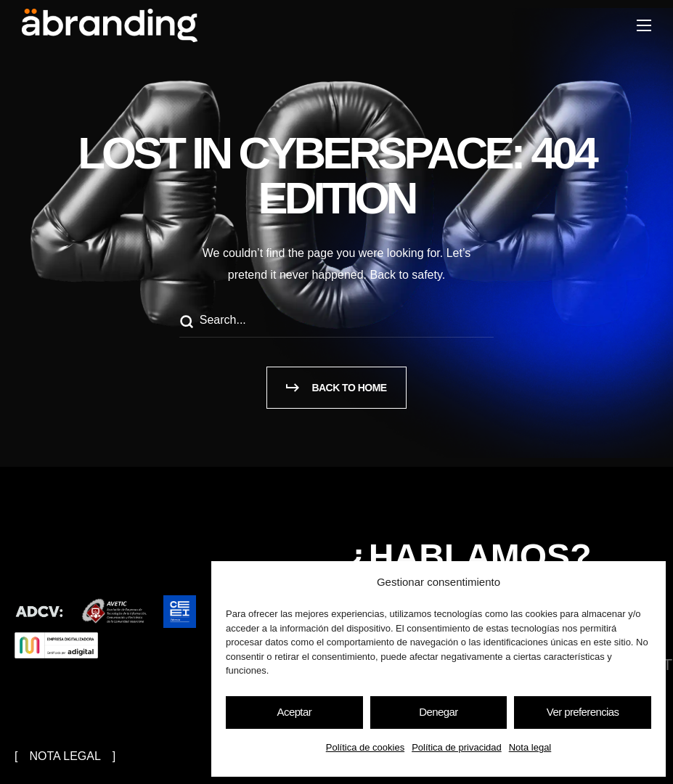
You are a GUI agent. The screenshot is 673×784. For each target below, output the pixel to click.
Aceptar (295, 712)
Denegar (438, 712)
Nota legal (530, 747)
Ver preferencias (583, 712)
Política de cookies (365, 747)
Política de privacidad (457, 747)
